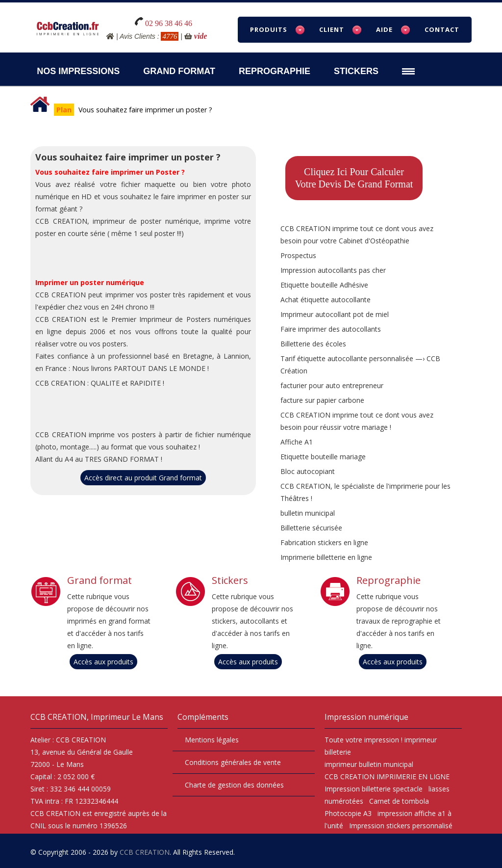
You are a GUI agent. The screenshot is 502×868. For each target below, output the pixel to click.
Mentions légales (212, 740)
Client (332, 29)
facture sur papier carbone (322, 400)
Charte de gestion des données (234, 785)
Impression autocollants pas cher (333, 270)
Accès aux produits (103, 662)
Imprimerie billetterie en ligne (326, 557)
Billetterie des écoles (313, 344)
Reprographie (275, 71)
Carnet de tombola (399, 801)
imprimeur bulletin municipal (369, 764)
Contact (442, 29)
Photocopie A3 (348, 813)
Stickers (356, 71)
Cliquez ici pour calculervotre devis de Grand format (354, 178)
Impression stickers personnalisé (401, 826)
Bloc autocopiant (308, 471)
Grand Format (179, 71)
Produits (269, 29)
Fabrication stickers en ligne (324, 542)
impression (382, 740)
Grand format (100, 580)
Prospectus (298, 255)
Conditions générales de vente (233, 762)
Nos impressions (78, 71)
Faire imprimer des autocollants (331, 329)
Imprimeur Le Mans (127, 717)
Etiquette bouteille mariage (323, 457)
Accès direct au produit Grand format (143, 478)
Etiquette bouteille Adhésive (324, 285)
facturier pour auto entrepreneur (332, 385)
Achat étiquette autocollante (326, 300)
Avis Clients (138, 36)
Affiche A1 (297, 442)
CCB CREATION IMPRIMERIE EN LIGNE (387, 776)
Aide (384, 29)
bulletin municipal (308, 513)
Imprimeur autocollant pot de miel (335, 314)
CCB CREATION (145, 852)
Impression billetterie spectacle (374, 789)
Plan (64, 110)
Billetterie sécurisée (311, 528)
